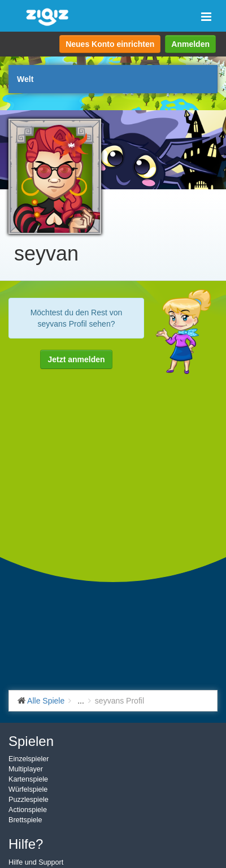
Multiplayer (26, 769)
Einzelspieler (29, 759)
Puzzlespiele (29, 800)
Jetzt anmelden (76, 359)
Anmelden (190, 44)
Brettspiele (25, 820)
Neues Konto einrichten (110, 44)
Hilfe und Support (36, 862)
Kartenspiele (28, 779)
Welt (25, 79)
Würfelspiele (28, 789)
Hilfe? (26, 844)
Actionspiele (28, 810)
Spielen (31, 741)
